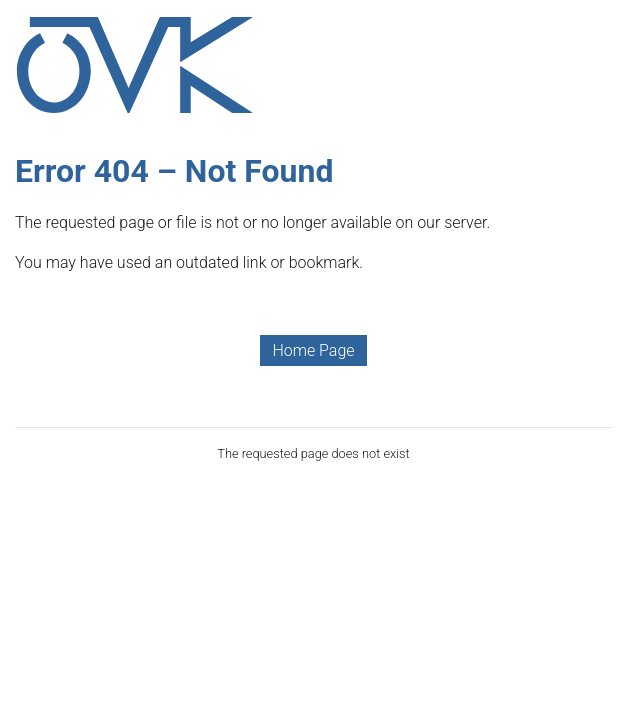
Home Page (313, 350)
